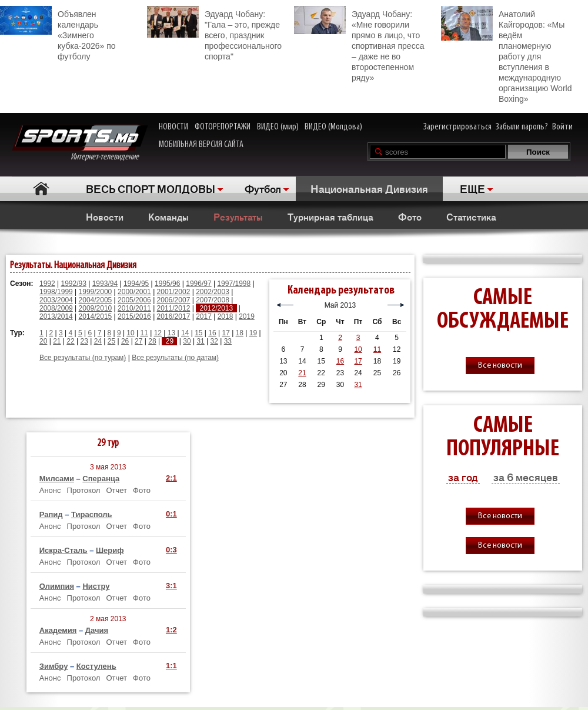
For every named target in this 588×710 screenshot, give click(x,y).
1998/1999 (56, 292)
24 (98, 341)
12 (158, 333)
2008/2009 (56, 308)
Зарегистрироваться (457, 127)
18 (240, 333)
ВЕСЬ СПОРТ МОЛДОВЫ (151, 188)
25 (111, 341)
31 (200, 341)
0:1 (171, 514)
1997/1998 (234, 284)
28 (152, 341)
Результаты (238, 216)
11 (144, 333)
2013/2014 (56, 316)
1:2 (171, 630)
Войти (562, 127)
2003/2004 (56, 300)
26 (125, 341)
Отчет (116, 490)
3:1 (171, 586)
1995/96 (167, 284)
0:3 (171, 550)
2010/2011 (134, 308)
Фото (410, 216)
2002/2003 (213, 292)
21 (57, 341)
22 (70, 341)
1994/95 (136, 284)
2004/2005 (96, 300)
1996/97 (198, 284)
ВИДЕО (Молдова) (333, 127)
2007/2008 (213, 300)
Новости (105, 216)
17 (225, 333)
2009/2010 (96, 308)
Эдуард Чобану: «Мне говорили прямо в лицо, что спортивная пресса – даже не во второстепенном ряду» (359, 44)
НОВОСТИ (173, 127)
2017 (204, 316)
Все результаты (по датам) (175, 358)
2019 (247, 316)
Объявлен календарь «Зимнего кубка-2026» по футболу (58, 34)
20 (43, 341)
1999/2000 (96, 292)
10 (130, 333)
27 (138, 341)
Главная (41, 189)
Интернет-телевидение (80, 143)
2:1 (171, 478)
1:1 (171, 666)
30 (187, 341)
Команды (168, 216)
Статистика (471, 216)
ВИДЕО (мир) (278, 127)
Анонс (50, 490)
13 (171, 333)
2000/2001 (134, 292)
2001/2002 (174, 292)
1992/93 (74, 284)
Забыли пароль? (522, 127)
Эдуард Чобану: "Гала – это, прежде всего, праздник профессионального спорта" (214, 34)
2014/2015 (96, 316)
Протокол (84, 490)
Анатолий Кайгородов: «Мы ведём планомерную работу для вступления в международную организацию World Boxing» (506, 55)
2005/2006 (134, 300)
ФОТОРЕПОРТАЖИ (223, 127)
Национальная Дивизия (369, 188)
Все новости (500, 366)
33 (228, 341)
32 (214, 341)
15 (198, 333)
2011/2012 (174, 308)
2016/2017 (174, 316)
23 (84, 341)
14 (185, 333)
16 (212, 333)
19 (253, 333)
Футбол (263, 188)
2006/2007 (174, 300)
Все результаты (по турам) (83, 358)
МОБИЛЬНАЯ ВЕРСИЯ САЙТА (201, 145)
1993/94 (105, 284)
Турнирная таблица (330, 216)
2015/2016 (134, 316)
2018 (225, 316)
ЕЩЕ (472, 188)
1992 (47, 284)
